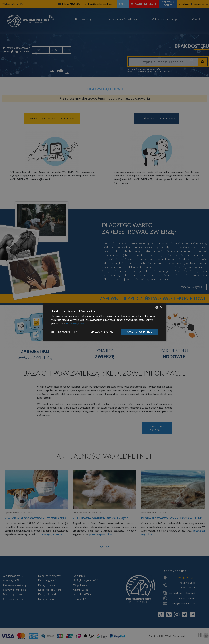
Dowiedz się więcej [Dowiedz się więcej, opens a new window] (76, 323)
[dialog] (105, 322)
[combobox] (157, 307)
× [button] (161, 307)
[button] (64, 332)
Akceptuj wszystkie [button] (139, 332)
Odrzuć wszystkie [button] (101, 332)
